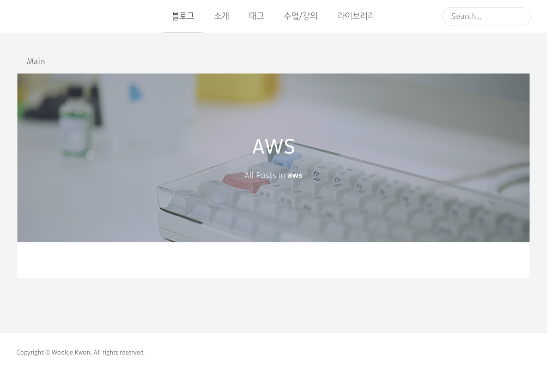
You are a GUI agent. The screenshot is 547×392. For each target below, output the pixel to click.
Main (36, 62)
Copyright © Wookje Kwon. (54, 353)
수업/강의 (301, 16)
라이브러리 (356, 16)
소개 (222, 16)
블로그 (183, 16)
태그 (257, 16)
